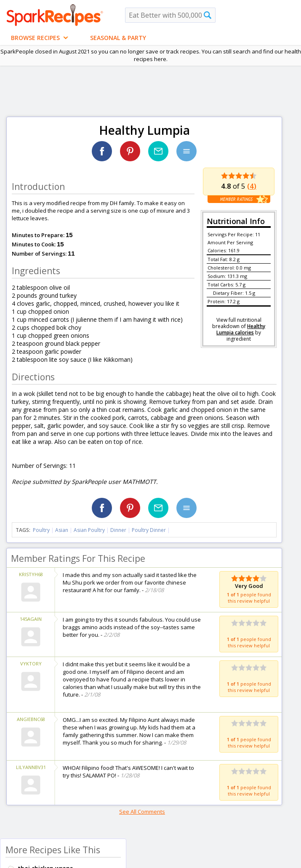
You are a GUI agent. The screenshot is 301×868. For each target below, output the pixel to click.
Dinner (118, 530)
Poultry (41, 530)
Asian (62, 530)
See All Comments (142, 812)
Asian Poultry (89, 530)
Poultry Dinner (149, 530)
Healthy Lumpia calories (241, 329)
